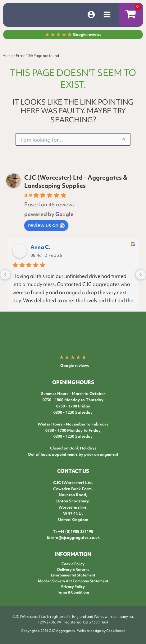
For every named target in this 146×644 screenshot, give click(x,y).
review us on (46, 225)
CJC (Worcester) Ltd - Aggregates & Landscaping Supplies (76, 181)
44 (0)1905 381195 (77, 531)
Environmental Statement (73, 575)
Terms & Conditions (73, 592)
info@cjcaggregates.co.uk (75, 537)
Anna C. (40, 247)
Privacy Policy (73, 587)
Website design (89, 631)
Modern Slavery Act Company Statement (73, 581)
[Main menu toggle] (107, 14)
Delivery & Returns (73, 570)
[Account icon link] (91, 14)
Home (8, 56)
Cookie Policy (73, 564)
